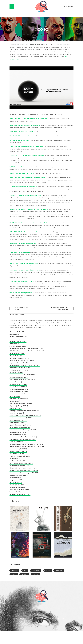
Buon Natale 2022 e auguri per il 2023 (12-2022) (25, 365)
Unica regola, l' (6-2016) (17, 487)
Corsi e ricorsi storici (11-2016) (19, 370)
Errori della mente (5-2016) (18, 382)
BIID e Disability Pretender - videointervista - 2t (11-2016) (27, 351)
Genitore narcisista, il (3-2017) (19, 392)
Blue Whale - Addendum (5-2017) (20, 358)
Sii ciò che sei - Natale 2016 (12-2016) (21, 463)
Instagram (36, 571)
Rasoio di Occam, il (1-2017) (18, 451)
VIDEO (26, 308)
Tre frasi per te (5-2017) (17, 485)
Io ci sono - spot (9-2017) (17, 394)
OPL (25, 571)
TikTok (48, 571)
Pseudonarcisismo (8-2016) (18, 435)
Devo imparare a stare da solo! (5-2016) (22, 375)
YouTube (15, 571)
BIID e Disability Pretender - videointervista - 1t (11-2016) (27, 349)
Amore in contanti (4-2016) (18, 341)
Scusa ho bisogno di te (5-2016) (20, 456)
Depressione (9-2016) (16, 372)
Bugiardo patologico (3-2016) (19, 363)
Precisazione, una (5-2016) (18, 432)
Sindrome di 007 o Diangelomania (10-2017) (23, 468)
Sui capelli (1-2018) (15, 478)
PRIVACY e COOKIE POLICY (52, 621)
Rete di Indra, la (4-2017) (17, 454)
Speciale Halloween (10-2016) (19, 475)
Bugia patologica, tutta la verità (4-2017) (22, 361)
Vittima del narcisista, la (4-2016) (20, 494)
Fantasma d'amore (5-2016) (18, 384)
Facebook (59, 571)
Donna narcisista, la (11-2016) (19, 377)
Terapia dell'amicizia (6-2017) (19, 480)
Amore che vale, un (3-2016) (18, 339)
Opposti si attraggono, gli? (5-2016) (21, 425)
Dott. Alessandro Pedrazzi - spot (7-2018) (22, 380)
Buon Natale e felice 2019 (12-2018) (20, 368)
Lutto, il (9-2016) (15, 401)
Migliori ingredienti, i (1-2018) (19, 406)
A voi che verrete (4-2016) (18, 346)
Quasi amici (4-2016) (16, 442)
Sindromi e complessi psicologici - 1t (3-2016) (24, 470)
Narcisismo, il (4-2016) (17, 413)
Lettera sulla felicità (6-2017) (19, 399)
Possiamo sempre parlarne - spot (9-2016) (23, 430)
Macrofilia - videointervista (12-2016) (21, 404)
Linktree (25, 574)
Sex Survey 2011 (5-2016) (17, 461)
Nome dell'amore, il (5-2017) (18, 420)
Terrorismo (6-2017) (16, 482)
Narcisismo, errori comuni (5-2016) (21, 418)
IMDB (14, 574)
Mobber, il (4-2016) (16, 408)
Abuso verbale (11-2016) (17, 332)
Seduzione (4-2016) (16, 458)
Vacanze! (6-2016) (15, 492)
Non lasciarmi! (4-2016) (17, 423)
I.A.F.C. (36, 574)
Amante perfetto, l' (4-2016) (18, 337)
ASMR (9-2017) (14, 344)
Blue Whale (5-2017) (16, 356)
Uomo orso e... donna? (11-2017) (19, 490)
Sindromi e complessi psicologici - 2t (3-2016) (24, 473)
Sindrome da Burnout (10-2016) (19, 466)
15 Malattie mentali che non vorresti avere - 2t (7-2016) (27, 447)
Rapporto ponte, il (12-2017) (18, 449)
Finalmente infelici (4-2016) (18, 387)
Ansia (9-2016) (14, 334)
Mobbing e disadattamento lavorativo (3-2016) (24, 411)
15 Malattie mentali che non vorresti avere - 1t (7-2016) (26, 444)
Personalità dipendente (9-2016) (20, 427)
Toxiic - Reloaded (57, 308)
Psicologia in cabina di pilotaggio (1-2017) (23, 439)
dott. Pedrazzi (69, 6)
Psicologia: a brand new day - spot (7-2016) (23, 437)
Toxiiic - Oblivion (22, 59)
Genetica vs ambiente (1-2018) (19, 389)
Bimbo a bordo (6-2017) (17, 353)
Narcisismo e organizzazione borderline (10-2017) (25, 415)
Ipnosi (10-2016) (15, 396)
